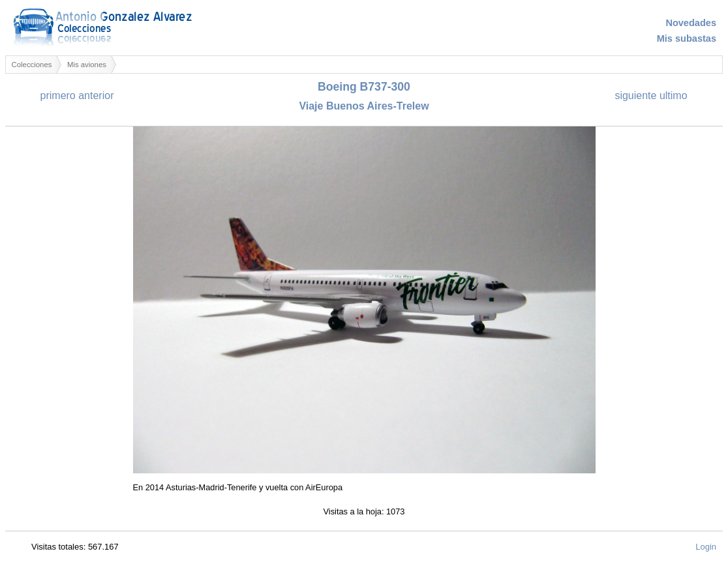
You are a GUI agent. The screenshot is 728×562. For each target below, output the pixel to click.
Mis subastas (687, 38)
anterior (96, 96)
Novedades (691, 23)
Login (706, 547)
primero (58, 96)
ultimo (674, 96)
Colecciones (32, 65)
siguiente (635, 96)
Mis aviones (87, 65)
